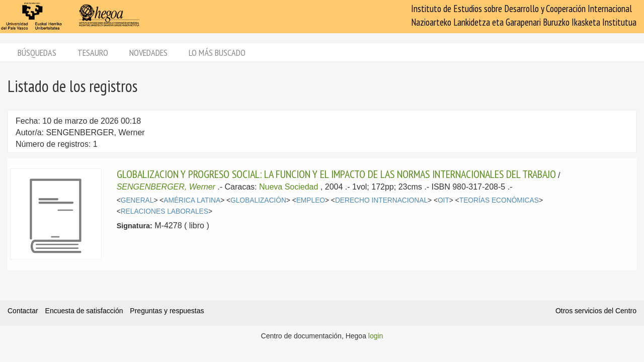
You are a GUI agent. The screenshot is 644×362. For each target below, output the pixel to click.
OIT (444, 200)
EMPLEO (311, 200)
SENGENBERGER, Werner (166, 187)
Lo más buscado (217, 53)
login (376, 336)
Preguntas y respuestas (167, 311)
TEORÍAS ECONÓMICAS (499, 200)
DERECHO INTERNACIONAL (381, 200)
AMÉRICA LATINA (192, 200)
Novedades (148, 53)
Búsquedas (37, 53)
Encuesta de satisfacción (84, 311)
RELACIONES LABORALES (165, 211)
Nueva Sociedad (289, 187)
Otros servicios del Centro (596, 311)
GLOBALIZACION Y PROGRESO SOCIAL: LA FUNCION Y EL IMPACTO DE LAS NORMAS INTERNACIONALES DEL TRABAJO (336, 174)
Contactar (23, 311)
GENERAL (137, 200)
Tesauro (93, 53)
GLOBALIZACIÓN (258, 200)
